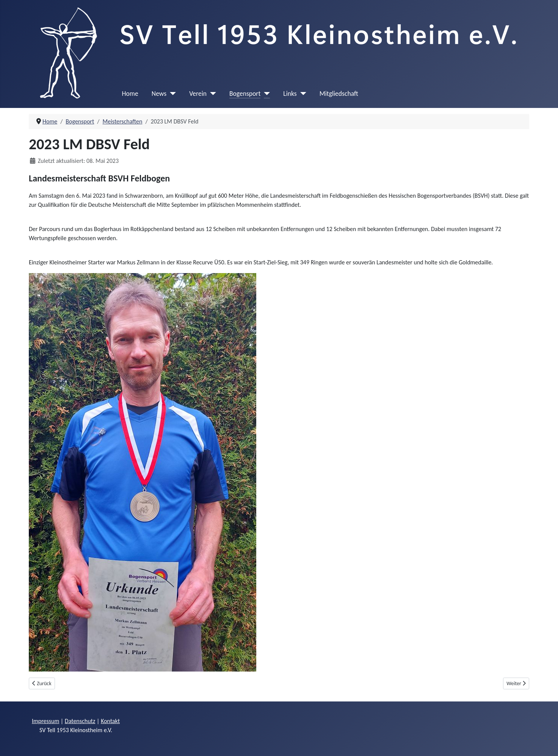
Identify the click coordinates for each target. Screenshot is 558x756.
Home (130, 94)
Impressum (45, 721)
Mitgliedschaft (339, 94)
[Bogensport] (265, 94)
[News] (171, 94)
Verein (198, 94)
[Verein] (211, 94)
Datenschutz (80, 721)
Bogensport (245, 94)
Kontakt (110, 721)
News (159, 94)
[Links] (302, 94)
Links (290, 94)
